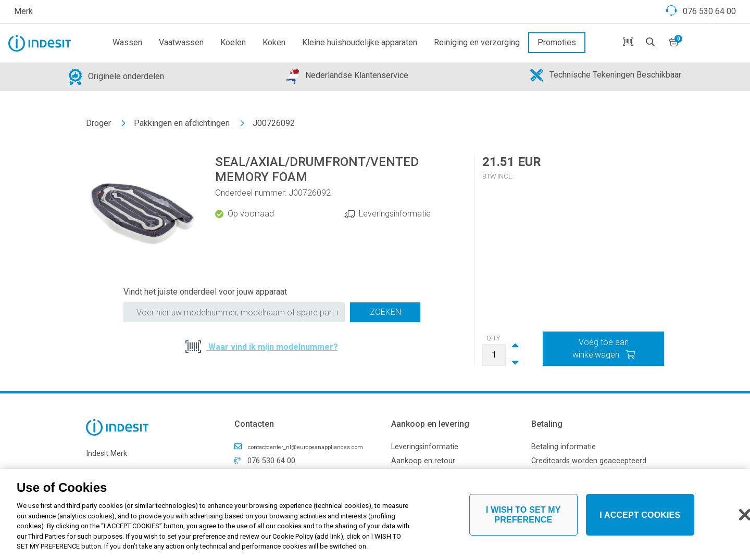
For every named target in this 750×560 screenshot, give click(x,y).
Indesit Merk (107, 454)
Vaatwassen (181, 42)
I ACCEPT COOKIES (640, 521)
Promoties (557, 42)
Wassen (127, 42)
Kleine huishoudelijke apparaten (360, 42)
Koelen (233, 42)
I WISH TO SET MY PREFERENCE (523, 521)
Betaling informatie (564, 447)
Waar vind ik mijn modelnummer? (272, 347)
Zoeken (385, 312)
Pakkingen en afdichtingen (182, 123)
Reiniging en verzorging (477, 42)
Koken (274, 42)
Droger (98, 123)
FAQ (398, 474)
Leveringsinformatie (395, 214)
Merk (23, 11)
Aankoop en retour (423, 461)
